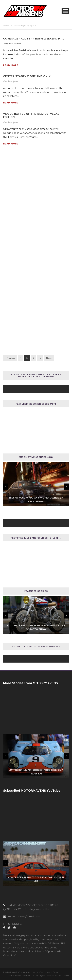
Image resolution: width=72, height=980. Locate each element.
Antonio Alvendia (12, 44)
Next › (49, 358)
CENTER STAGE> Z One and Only (27, 76)
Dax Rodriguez (11, 81)
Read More (12, 65)
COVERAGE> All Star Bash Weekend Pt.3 (34, 39)
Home (6, 26)
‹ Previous (10, 358)
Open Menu (65, 11)
